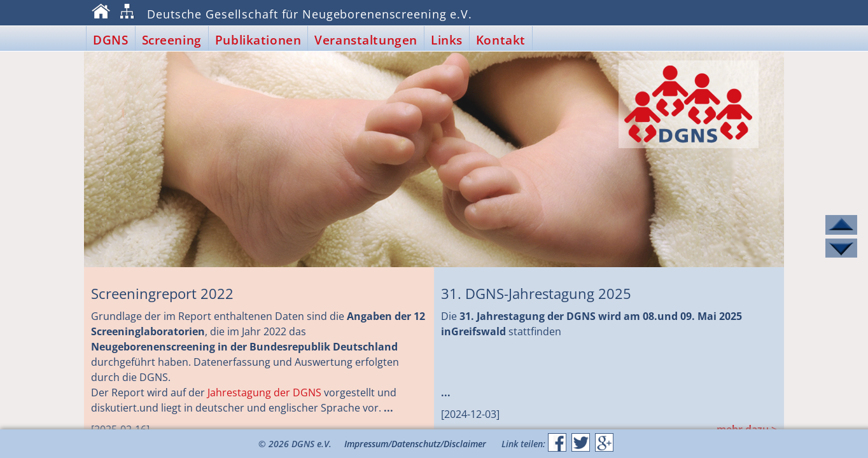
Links (447, 40)
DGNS (110, 40)
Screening (172, 40)
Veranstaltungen (366, 40)
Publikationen (258, 40)
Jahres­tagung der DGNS (264, 392)
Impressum (366, 444)
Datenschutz (416, 444)
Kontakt (501, 40)
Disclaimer (465, 444)
